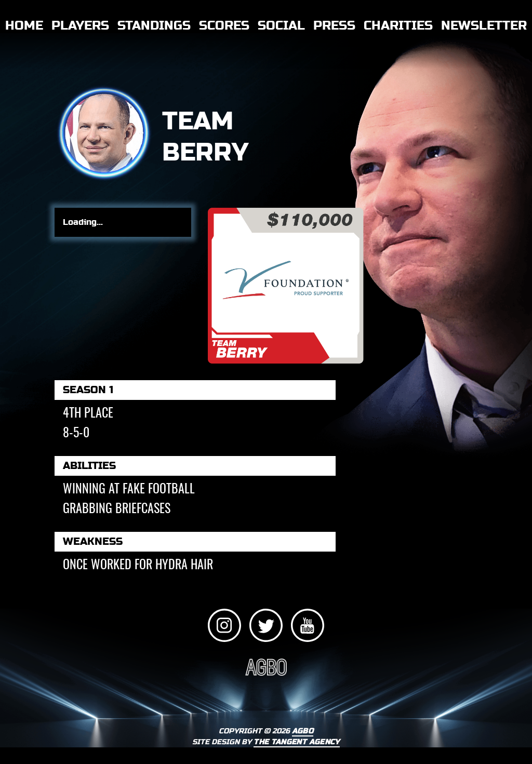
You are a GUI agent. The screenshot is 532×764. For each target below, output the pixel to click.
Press (334, 26)
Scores (224, 26)
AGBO (303, 731)
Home (24, 26)
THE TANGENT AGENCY (296, 742)
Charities (398, 26)
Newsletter (484, 26)
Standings (154, 26)
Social (281, 26)
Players (80, 26)
